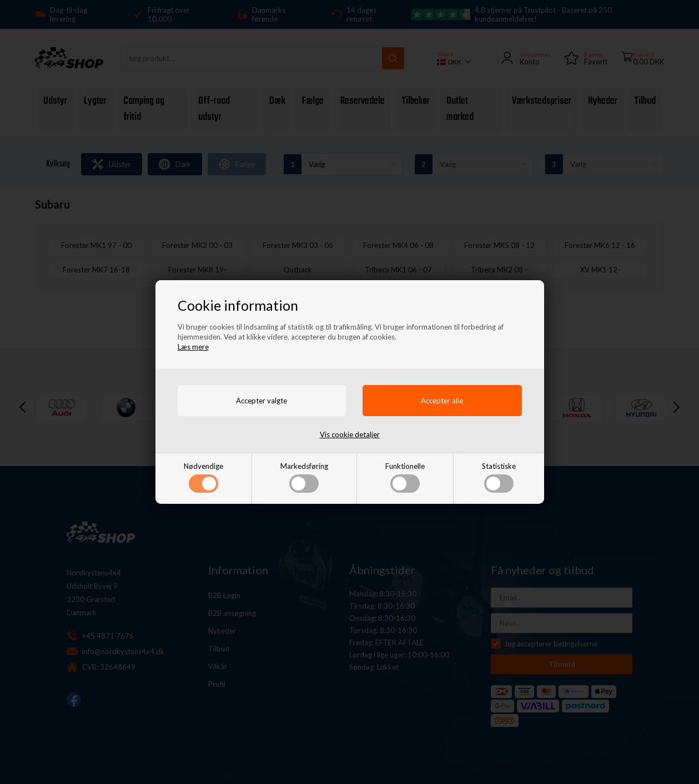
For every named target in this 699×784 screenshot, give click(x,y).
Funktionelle (405, 477)
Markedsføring (304, 477)
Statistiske (499, 477)
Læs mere (193, 347)
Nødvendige (203, 477)
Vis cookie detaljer (350, 434)
